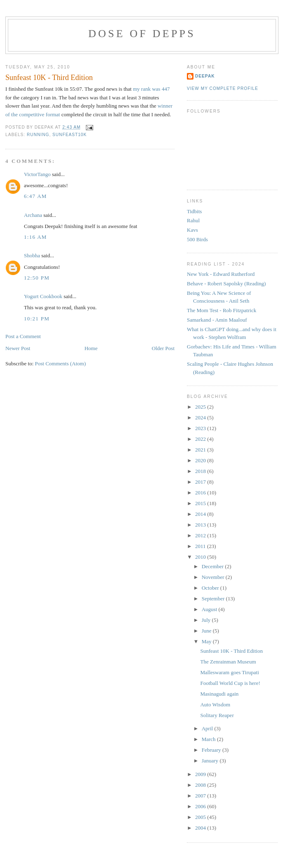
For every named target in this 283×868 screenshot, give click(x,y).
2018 (201, 471)
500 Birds (197, 239)
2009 (201, 774)
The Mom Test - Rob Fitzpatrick (222, 310)
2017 (201, 482)
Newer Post (18, 348)
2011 (201, 546)
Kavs (192, 230)
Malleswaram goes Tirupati (229, 672)
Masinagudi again (219, 694)
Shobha (32, 255)
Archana (33, 215)
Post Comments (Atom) (61, 363)
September (214, 599)
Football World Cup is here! (230, 683)
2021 (201, 450)
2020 (201, 460)
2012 (201, 535)
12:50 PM (37, 278)
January (211, 761)
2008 (201, 785)
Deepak (205, 76)
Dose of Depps (142, 34)
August (210, 609)
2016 (201, 493)
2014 (201, 514)
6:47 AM (35, 196)
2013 (201, 525)
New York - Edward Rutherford (221, 274)
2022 (201, 439)
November (214, 577)
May (207, 641)
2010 (201, 557)
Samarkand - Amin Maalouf (217, 320)
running (38, 135)
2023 (201, 428)
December (213, 566)
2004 (201, 828)
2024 (201, 418)
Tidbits (194, 211)
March (209, 739)
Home (91, 348)
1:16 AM (35, 237)
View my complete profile (223, 88)
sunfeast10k (70, 135)
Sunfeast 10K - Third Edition (49, 78)
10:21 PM (37, 319)
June (207, 631)
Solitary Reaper (217, 715)
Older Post (163, 348)
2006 (201, 806)
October (211, 588)
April (208, 728)
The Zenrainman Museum (228, 662)
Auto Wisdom (215, 705)
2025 (201, 407)
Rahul (193, 220)
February (212, 750)
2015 (201, 503)
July (207, 620)
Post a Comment (23, 336)
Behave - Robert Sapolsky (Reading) (226, 283)
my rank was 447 (151, 89)
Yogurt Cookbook (43, 296)
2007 (201, 796)
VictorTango (37, 174)
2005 (201, 817)
